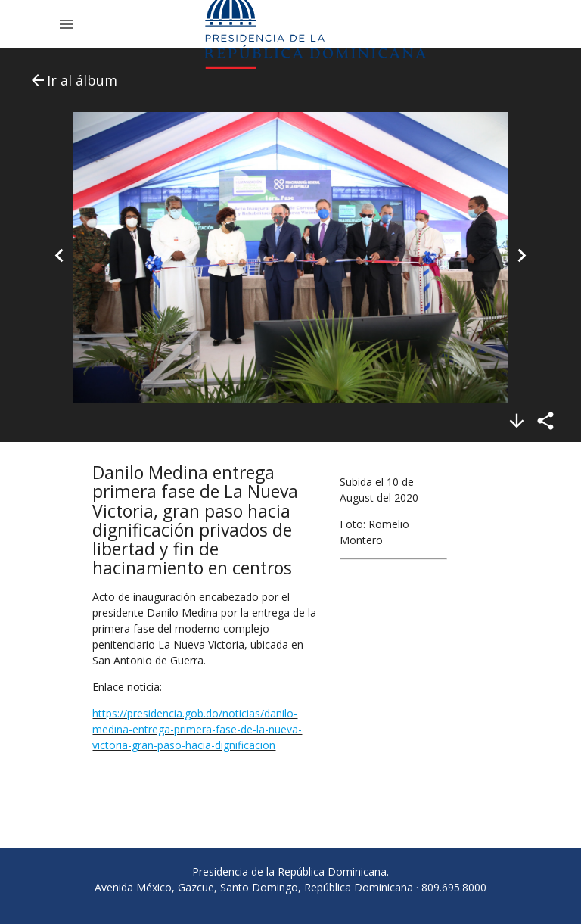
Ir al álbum (73, 80)
